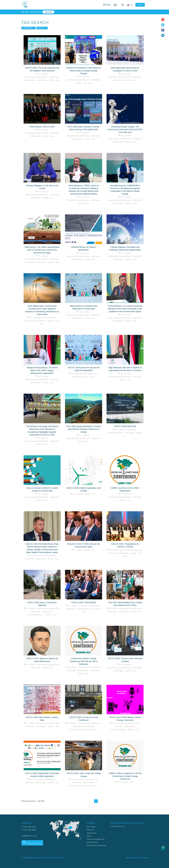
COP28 (125, 556)
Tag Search (48, 12)
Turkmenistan (127, 664)
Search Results (36, 12)
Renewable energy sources (116, 433)
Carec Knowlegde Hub (96, 839)
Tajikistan (80, 550)
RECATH (85, 83)
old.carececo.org (118, 826)
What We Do (92, 833)
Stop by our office (32, 843)
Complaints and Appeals (97, 845)
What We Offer (93, 842)
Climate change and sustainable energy (37, 77)
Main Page (25, 12)
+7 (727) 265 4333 (29, 827)
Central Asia (44, 74)
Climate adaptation (30, 80)
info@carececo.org (29, 836)
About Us (91, 830)
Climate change (54, 77)
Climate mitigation (42, 80)
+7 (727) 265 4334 (29, 830)
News (89, 836)
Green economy (130, 433)
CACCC (41, 28)
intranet (140, 5)
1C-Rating (144, 858)
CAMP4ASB (27, 28)
